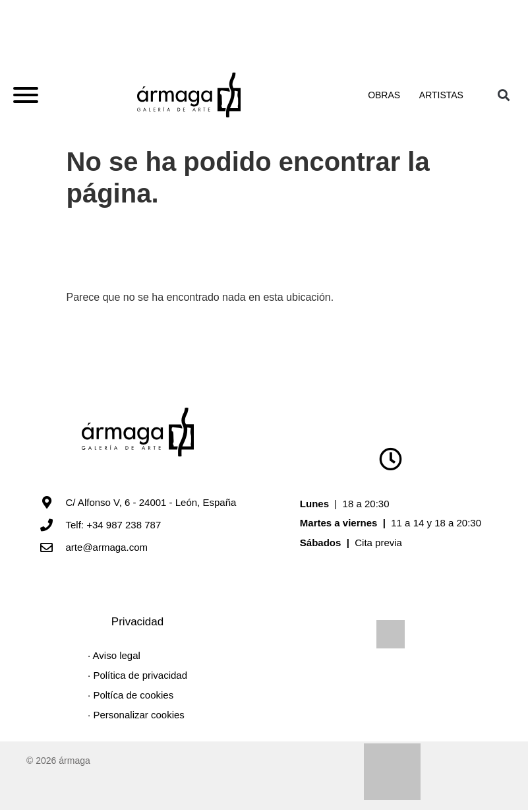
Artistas (441, 96)
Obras (387, 96)
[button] (504, 96)
